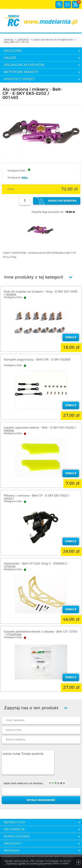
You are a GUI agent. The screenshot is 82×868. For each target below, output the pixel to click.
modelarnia (41, 21)
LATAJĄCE (23, 40)
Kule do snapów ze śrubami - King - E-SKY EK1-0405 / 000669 (41, 293)
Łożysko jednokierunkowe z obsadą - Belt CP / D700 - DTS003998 (41, 633)
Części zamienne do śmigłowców (53, 40)
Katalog (9, 40)
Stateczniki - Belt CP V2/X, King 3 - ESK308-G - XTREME (36, 565)
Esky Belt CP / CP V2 (16, 42)
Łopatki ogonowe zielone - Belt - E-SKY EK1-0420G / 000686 (40, 429)
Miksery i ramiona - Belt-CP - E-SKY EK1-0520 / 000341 (37, 497)
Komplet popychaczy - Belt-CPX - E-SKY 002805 (37, 360)
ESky (25, 178)
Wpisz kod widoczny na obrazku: (23, 784)
